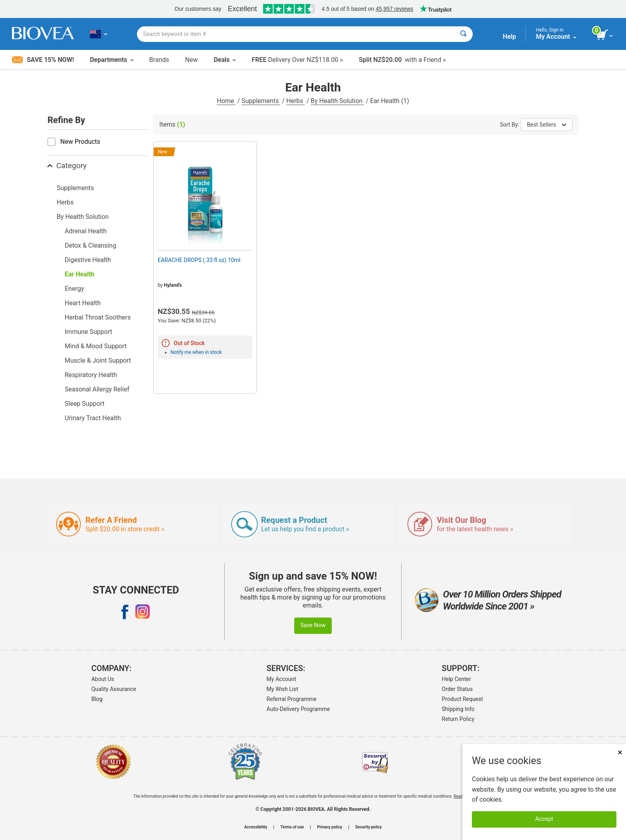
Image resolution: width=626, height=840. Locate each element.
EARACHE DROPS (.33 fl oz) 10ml (199, 260)
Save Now (313, 625)
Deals (225, 60)
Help (509, 37)
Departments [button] (111, 60)
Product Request (463, 699)
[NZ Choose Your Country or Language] (98, 34)
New (192, 60)
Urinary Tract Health (93, 418)
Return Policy (458, 719)
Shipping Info (458, 709)
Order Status (458, 689)
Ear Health (80, 274)
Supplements (261, 101)
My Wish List (282, 689)
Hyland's (173, 285)
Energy (74, 289)
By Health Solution (337, 101)
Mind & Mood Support (96, 346)
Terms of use (292, 827)
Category (67, 166)
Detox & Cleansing (90, 245)
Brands (159, 60)
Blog (97, 699)
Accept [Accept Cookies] (544, 819)
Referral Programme (292, 699)
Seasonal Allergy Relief (97, 389)
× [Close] (620, 752)
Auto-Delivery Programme (298, 709)
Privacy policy (330, 827)
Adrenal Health (86, 231)
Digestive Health (88, 260)
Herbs (296, 101)
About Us (103, 679)
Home (226, 101)
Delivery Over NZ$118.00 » (297, 60)
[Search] (463, 34)
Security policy (368, 827)
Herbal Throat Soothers (98, 317)
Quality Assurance (114, 689)
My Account (281, 679)
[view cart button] (605, 35)
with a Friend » (402, 60)
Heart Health (83, 303)
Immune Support (88, 332)
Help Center (457, 679)
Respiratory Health (91, 375)
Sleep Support (85, 404)
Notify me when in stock (196, 352)
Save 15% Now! (43, 60)
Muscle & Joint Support (98, 360)
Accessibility (256, 827)
